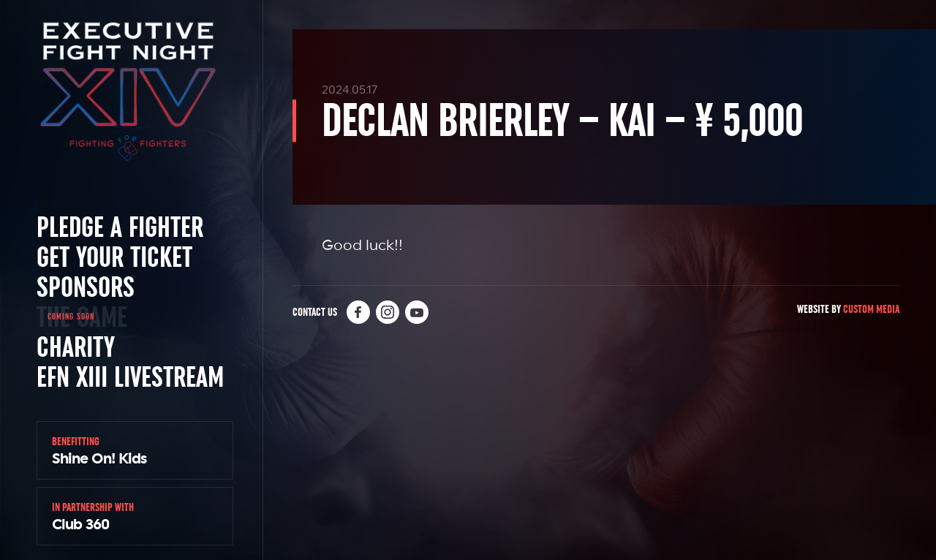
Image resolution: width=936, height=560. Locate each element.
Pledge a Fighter (120, 227)
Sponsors (86, 287)
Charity (76, 347)
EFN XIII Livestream (130, 377)
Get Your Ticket (114, 257)
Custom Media (871, 309)
